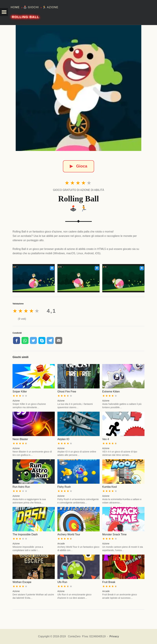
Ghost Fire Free (67, 392)
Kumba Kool (110, 487)
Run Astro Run (21, 487)
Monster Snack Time (114, 534)
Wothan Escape (22, 582)
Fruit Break (109, 582)
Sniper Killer (20, 392)
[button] (4, 12)
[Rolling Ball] (78, 88)
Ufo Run (62, 582)
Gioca (78, 166)
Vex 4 (106, 439)
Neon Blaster (20, 439)
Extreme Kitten (111, 392)
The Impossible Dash (25, 534)
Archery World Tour (69, 534)
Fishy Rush (64, 487)
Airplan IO (63, 439)
